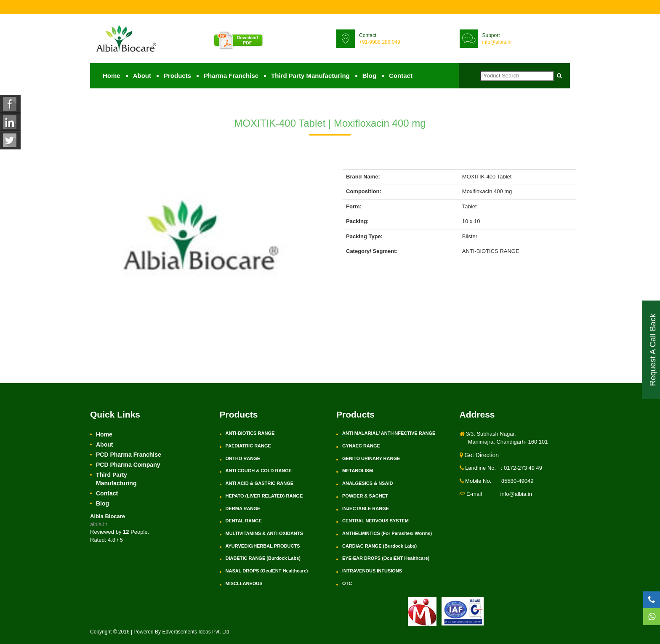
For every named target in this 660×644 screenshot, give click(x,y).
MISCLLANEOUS (244, 584)
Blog (369, 76)
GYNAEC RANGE (361, 446)
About (142, 76)
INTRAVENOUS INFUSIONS (372, 571)
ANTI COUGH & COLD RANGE (259, 471)
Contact (401, 76)
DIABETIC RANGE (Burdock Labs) (263, 559)
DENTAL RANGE (244, 521)
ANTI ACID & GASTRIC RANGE (260, 484)
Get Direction (479, 455)
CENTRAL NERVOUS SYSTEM (375, 521)
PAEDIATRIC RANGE (248, 446)
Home (112, 76)
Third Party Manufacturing (310, 76)
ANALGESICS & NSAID (367, 484)
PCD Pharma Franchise (129, 455)
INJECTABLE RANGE (366, 508)
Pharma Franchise (231, 76)
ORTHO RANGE (243, 459)
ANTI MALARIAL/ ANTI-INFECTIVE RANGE (389, 434)
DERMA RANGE (243, 508)
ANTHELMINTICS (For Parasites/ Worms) (387, 534)
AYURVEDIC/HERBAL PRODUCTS (263, 546)
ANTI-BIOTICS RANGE (250, 434)
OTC (347, 584)
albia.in (99, 525)
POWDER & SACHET (365, 496)
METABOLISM (358, 471)
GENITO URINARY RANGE (371, 459)
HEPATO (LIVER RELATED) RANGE (264, 496)
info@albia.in (497, 42)
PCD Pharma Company (128, 465)
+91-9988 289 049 (380, 42)
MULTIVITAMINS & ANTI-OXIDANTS (264, 534)
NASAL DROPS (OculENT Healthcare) (267, 571)
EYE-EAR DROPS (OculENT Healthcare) (386, 559)
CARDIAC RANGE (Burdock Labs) (379, 546)
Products (177, 76)
